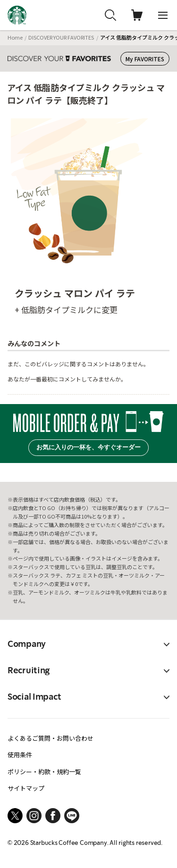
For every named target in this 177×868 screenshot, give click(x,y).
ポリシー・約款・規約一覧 (44, 772)
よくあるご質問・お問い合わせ (51, 738)
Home (15, 37)
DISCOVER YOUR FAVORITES (61, 37)
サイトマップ (26, 788)
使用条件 (20, 755)
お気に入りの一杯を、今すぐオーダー (88, 447)
